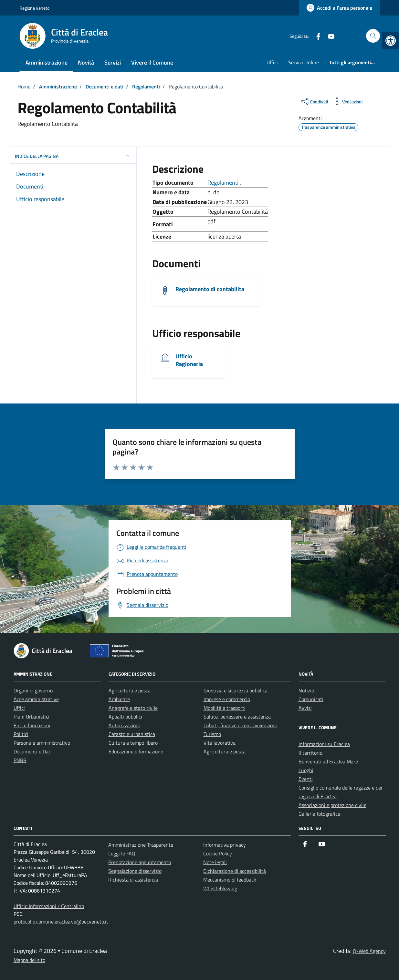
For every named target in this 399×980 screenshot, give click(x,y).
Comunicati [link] (311, 699)
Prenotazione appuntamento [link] (140, 862)
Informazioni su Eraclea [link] (324, 744)
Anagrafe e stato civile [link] (133, 708)
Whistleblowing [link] (220, 888)
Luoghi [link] (306, 770)
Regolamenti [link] (224, 183)
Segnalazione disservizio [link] (135, 871)
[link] (391, 41)
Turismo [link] (212, 734)
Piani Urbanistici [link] (31, 717)
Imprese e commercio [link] (227, 699)
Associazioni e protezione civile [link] (332, 805)
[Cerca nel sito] (373, 36)
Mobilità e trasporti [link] (225, 708)
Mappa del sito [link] (29, 960)
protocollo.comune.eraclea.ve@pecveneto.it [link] (61, 922)
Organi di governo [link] (33, 690)
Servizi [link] (113, 62)
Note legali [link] (215, 862)
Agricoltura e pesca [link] (130, 690)
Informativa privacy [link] (225, 845)
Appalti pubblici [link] (125, 717)
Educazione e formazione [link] (136, 751)
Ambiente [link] (119, 699)
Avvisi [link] (305, 708)
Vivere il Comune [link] (152, 62)
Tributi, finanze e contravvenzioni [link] (240, 725)
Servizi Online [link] (304, 62)
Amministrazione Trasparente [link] (141, 845)
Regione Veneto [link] (34, 8)
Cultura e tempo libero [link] (133, 743)
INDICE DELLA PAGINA (73, 156)
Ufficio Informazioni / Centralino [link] (49, 906)
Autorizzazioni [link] (124, 725)
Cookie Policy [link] (218, 853)
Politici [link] (21, 734)
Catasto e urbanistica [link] (132, 734)
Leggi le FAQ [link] (122, 853)
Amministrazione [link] (47, 62)
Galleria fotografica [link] (319, 814)
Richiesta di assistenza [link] (133, 880)
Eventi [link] (306, 779)
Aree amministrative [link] (36, 699)
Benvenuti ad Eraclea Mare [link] (328, 761)
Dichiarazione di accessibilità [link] (235, 871)
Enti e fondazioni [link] (32, 725)
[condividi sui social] (314, 101)
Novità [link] (86, 62)
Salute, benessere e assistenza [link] (237, 717)
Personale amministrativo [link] (42, 743)
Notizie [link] (306, 690)
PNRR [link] (20, 760)
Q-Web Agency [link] (369, 951)
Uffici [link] (272, 62)
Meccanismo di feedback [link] (230, 880)
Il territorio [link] (310, 753)
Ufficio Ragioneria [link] (189, 360)
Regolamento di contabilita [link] (210, 289)
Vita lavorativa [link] (220, 743)
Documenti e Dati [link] (33, 751)
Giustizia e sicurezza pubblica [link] (236, 690)
